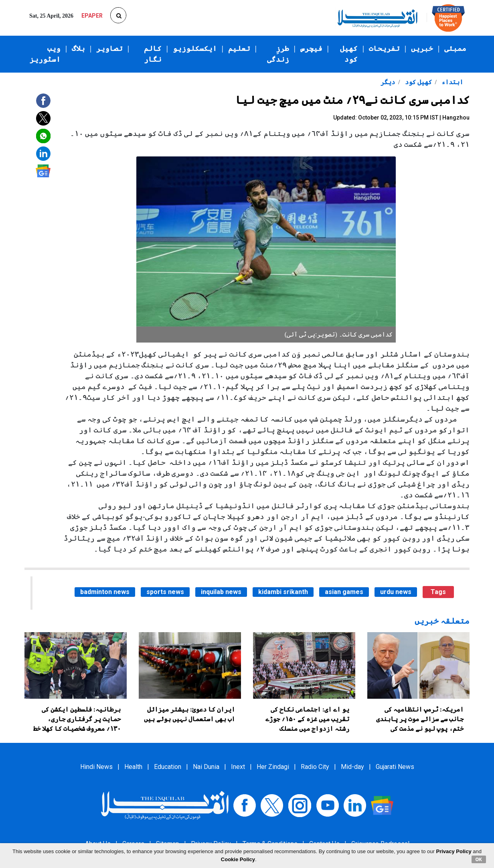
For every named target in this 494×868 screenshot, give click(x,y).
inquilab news (221, 592)
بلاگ (78, 49)
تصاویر (109, 49)
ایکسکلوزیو (195, 49)
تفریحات (384, 49)
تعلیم (239, 49)
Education (168, 767)
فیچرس (311, 49)
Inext (238, 767)
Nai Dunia (206, 767)
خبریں (422, 49)
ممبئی (455, 49)
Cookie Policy (238, 859)
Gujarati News (395, 767)
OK (479, 859)
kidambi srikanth (283, 592)
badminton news (105, 592)
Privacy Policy (454, 851)
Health (133, 767)
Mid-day (352, 767)
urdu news (396, 592)
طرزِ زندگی (278, 54)
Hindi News (96, 767)
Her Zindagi (273, 767)
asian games (344, 592)
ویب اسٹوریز (45, 54)
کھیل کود (349, 54)
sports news (165, 592)
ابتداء (451, 82)
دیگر (388, 82)
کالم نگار (153, 54)
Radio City (315, 767)
